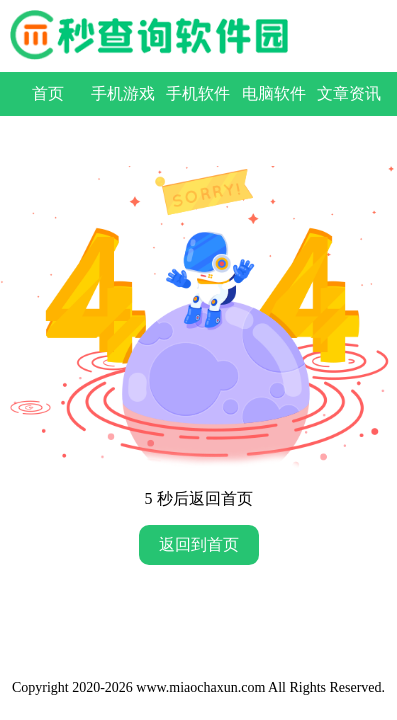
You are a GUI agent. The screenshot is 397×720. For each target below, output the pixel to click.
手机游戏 (123, 93)
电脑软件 (274, 93)
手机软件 (198, 93)
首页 (48, 93)
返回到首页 (199, 544)
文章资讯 (349, 93)
